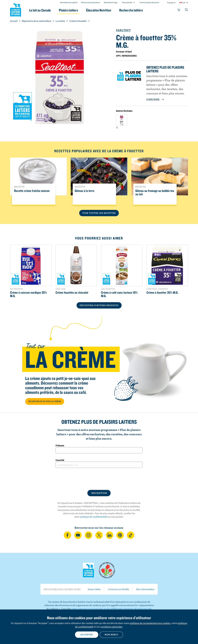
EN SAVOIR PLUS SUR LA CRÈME (45, 401)
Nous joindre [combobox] (127, 2)
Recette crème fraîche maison (32, 191)
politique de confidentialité (94, 517)
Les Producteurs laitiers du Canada (16, 9)
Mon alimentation (145, 589)
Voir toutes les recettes (99, 213)
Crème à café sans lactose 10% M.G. (119, 294)
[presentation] (99, 479)
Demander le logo (111, 2)
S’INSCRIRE (155, 99)
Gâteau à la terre (85, 191)
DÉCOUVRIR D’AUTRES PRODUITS (99, 305)
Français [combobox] (170, 3)
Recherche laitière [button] (131, 10)
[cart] (179, 10)
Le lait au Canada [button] (40, 10)
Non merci (111, 635)
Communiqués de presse (149, 2)
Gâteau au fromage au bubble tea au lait (155, 193)
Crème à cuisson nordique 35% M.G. (28, 294)
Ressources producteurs (91, 2)
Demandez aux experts (69, 2)
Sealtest (123, 30)
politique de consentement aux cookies (150, 623)
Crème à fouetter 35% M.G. (162, 292)
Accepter (87, 635)
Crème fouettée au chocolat (72, 292)
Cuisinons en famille (118, 589)
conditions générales (111, 627)
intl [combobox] (184, 3)
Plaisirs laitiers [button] (68, 10)
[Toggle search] (187, 10)
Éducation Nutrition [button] (99, 10)
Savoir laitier (94, 589)
